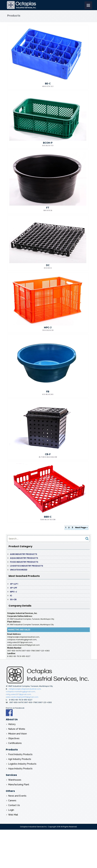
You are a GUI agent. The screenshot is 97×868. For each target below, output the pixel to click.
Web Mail (13, 815)
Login (11, 810)
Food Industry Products (24, 562)
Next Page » (81, 527)
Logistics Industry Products (27, 566)
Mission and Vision (17, 734)
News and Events (17, 796)
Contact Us (14, 805)
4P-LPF (14, 588)
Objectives (14, 738)
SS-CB (13, 599)
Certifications (15, 743)
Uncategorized (19, 570)
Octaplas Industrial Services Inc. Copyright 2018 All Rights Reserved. (49, 827)
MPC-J (13, 592)
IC (11, 596)
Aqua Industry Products (24, 558)
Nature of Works (17, 729)
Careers (12, 801)
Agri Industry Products (24, 554)
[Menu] (88, 5)
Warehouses (15, 780)
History (12, 724)
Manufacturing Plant (19, 785)
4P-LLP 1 (14, 584)
